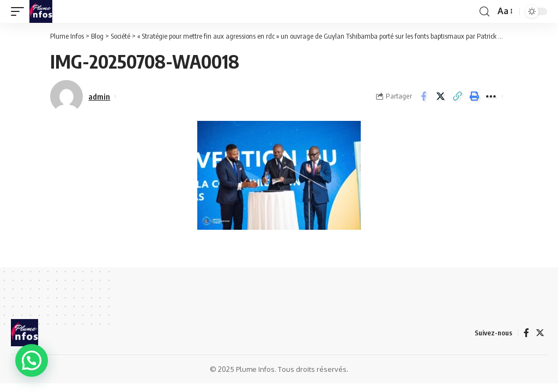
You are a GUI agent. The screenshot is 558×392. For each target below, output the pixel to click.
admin (99, 96)
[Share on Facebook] (423, 96)
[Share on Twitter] (440, 96)
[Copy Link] (457, 96)
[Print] (474, 96)
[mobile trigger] (20, 11)
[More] (491, 96)
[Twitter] (540, 333)
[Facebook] (526, 333)
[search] (484, 12)
